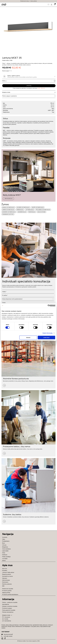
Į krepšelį (29, 86)
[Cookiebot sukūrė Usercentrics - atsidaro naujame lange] (49, 306)
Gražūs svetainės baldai (38, 207)
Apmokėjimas (6, 604)
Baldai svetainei (41, 212)
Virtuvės (4, 545)
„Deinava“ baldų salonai (8, 572)
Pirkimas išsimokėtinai (8, 612)
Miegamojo (5, 547)
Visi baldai (5, 559)
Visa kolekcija (8, 199)
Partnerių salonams (7, 584)
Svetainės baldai (30, 210)
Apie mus (5, 569)
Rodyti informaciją (48, 333)
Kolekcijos (5, 555)
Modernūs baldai (22, 212)
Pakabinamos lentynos (8, 214)
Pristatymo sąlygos (7, 608)
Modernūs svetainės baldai (9, 212)
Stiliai (4, 553)
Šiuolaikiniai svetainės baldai (43, 210)
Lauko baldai (5, 551)
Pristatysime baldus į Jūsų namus (17, 446)
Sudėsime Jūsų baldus (12, 514)
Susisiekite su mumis (7, 576)
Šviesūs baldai (32, 212)
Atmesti (28, 338)
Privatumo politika (7, 591)
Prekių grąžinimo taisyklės (9, 610)
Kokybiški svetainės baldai (23, 207)
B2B (3, 586)
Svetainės (5, 537)
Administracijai (6, 580)
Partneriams (5, 582)
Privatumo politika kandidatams (10, 595)
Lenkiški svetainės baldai (8, 210)
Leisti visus (46, 338)
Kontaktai (5, 570)
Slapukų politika (6, 593)
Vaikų (4, 539)
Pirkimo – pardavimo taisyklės (10, 602)
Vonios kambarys (6, 549)
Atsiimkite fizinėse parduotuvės (16, 379)
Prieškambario (6, 541)
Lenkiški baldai (20, 210)
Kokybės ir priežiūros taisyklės (10, 606)
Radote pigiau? (7, 71)
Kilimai (4, 561)
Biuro (4, 543)
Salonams (5, 578)
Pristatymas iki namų (25, 1)
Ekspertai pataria (7, 574)
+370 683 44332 (7, 636)
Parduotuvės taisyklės (8, 589)
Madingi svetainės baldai (8, 207)
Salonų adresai (34, 1)
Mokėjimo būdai (6, 615)
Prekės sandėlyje (6, 557)
